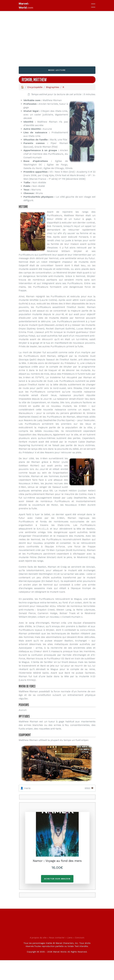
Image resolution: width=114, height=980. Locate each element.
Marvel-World (26, 6)
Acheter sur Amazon (57, 879)
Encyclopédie (35, 87)
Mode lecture (57, 70)
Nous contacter (57, 938)
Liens (70, 938)
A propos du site (38, 938)
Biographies (53, 87)
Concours (80, 938)
